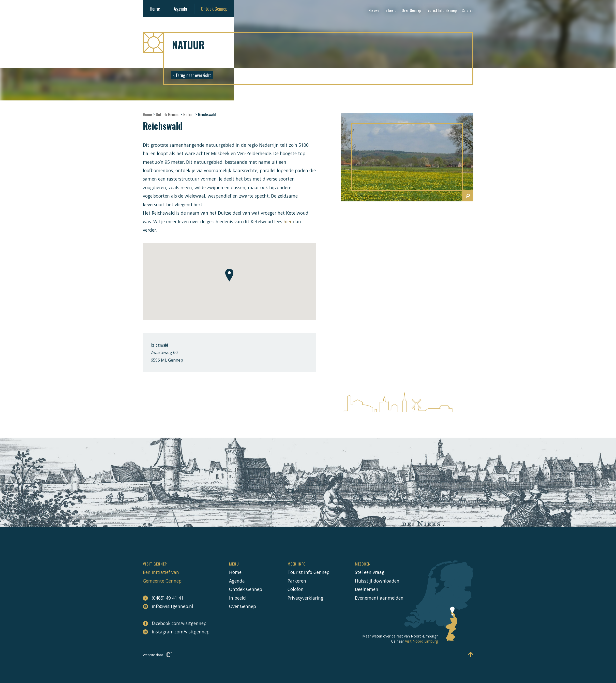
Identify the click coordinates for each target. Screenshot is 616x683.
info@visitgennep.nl (168, 606)
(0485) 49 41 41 (163, 598)
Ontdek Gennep (214, 9)
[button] (229, 275)
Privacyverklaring (305, 598)
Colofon (468, 10)
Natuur (189, 114)
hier (288, 221)
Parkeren (297, 581)
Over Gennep (411, 10)
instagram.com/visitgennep (173, 632)
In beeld (390, 10)
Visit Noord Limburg (421, 641)
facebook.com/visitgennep (173, 623)
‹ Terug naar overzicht (192, 75)
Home (155, 9)
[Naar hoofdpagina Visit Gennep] (308, 42)
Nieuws (374, 10)
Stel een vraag (370, 572)
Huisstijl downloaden (377, 581)
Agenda (180, 9)
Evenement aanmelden (379, 598)
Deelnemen (367, 589)
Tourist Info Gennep (441, 10)
